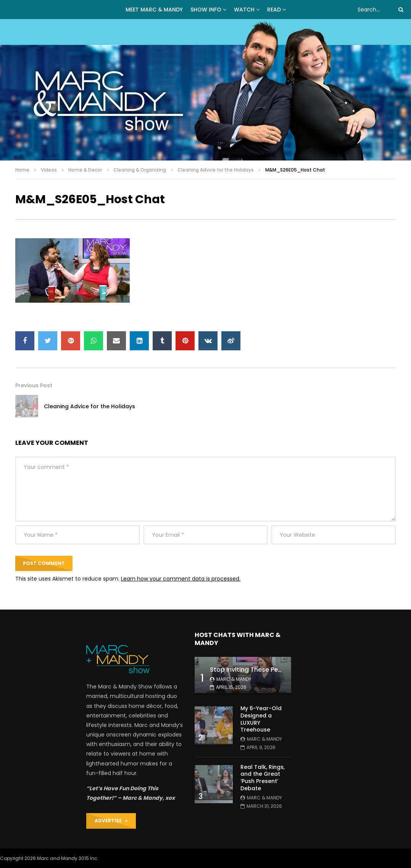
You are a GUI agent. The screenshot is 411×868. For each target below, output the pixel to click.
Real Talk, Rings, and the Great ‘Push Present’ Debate (263, 778)
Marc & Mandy (234, 679)
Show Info (206, 10)
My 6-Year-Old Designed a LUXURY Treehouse (261, 719)
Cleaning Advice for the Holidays (216, 170)
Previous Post (34, 385)
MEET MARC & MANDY (154, 10)
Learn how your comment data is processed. (181, 579)
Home (22, 170)
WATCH (244, 10)
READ (274, 10)
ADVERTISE (111, 821)
